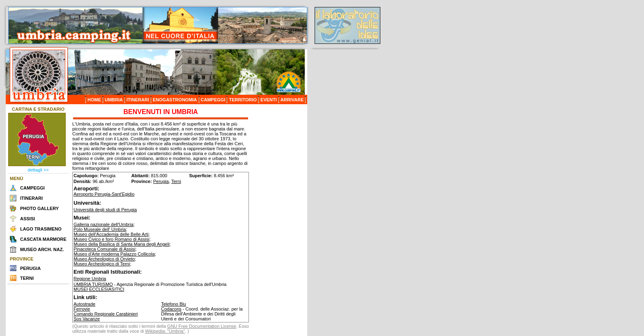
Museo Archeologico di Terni (102, 264)
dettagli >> (38, 170)
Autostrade (84, 304)
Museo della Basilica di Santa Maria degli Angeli (122, 244)
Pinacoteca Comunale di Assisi (104, 249)
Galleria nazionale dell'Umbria (103, 224)
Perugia (161, 181)
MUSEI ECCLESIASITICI (99, 289)
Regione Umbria (90, 279)
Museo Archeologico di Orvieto (104, 259)
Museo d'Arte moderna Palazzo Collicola (114, 254)
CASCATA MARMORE (43, 239)
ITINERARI (138, 100)
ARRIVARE (292, 100)
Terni (176, 181)
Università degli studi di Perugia (105, 210)
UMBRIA (114, 100)
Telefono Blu (174, 304)
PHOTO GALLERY (39, 208)
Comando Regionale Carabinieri (106, 314)
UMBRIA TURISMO (93, 284)
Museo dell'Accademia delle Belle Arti (111, 234)
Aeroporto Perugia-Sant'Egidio (104, 194)
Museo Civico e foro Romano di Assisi (112, 239)
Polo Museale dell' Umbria (100, 229)
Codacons (171, 309)
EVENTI (269, 100)
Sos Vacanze (87, 319)
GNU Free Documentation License (202, 326)
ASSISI (28, 219)
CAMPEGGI (213, 100)
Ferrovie (82, 309)
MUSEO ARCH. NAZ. (42, 249)
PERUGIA (30, 268)
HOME (94, 100)
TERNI (27, 278)
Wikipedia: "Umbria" (165, 331)
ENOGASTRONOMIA (175, 100)
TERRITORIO (243, 100)
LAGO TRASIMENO (41, 229)
